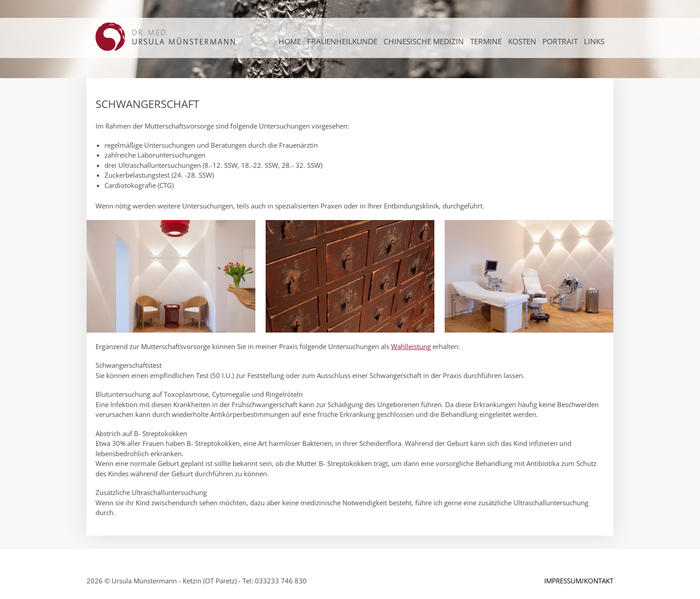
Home (290, 41)
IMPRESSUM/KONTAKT (579, 581)
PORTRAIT (560, 41)
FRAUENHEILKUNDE (342, 41)
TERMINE (486, 41)
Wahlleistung (411, 346)
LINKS (594, 41)
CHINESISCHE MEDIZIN (424, 41)
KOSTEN (522, 41)
